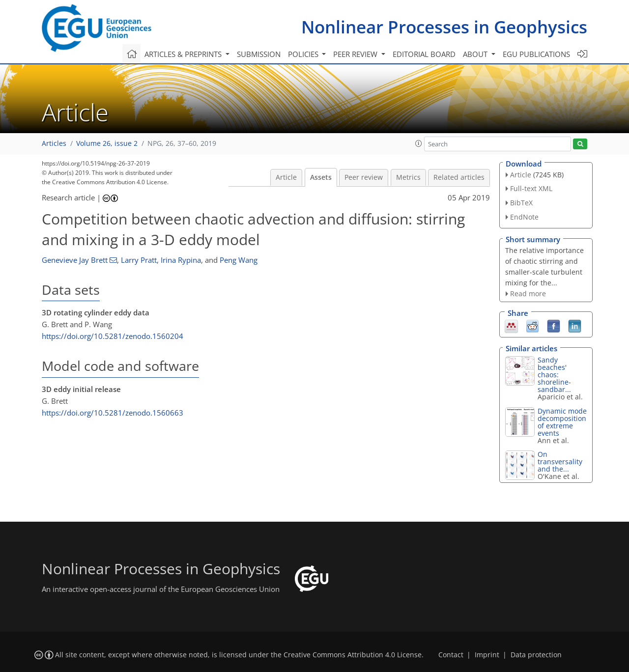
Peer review (364, 177)
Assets (321, 177)
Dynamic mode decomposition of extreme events (562, 422)
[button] (419, 143)
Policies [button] (304, 54)
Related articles (459, 177)
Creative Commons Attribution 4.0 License (353, 655)
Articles (54, 143)
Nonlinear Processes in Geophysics (444, 27)
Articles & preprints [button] (184, 54)
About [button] (476, 54)
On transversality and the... (560, 462)
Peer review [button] (356, 54)
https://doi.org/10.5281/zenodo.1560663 (113, 413)
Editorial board (424, 54)
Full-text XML (531, 188)
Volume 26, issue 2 (107, 143)
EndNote (524, 217)
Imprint (487, 655)
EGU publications (536, 54)
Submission (259, 54)
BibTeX (521, 203)
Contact (451, 655)
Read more (528, 294)
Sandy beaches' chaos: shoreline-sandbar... (554, 375)
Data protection (536, 655)
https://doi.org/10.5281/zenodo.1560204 (113, 336)
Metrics (408, 177)
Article (286, 177)
